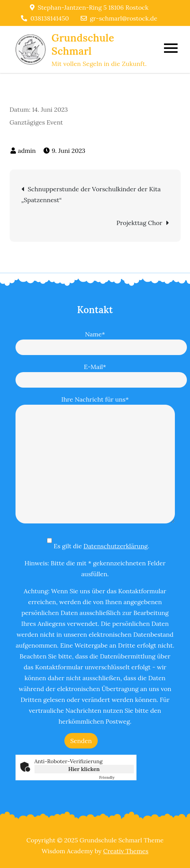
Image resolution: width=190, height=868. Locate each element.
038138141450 (45, 18)
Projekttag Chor (139, 223)
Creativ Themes (126, 851)
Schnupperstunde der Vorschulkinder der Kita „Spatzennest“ (91, 194)
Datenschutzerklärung (116, 546)
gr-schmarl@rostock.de (119, 18)
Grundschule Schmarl (83, 44)
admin (27, 151)
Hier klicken (84, 769)
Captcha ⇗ (117, 777)
